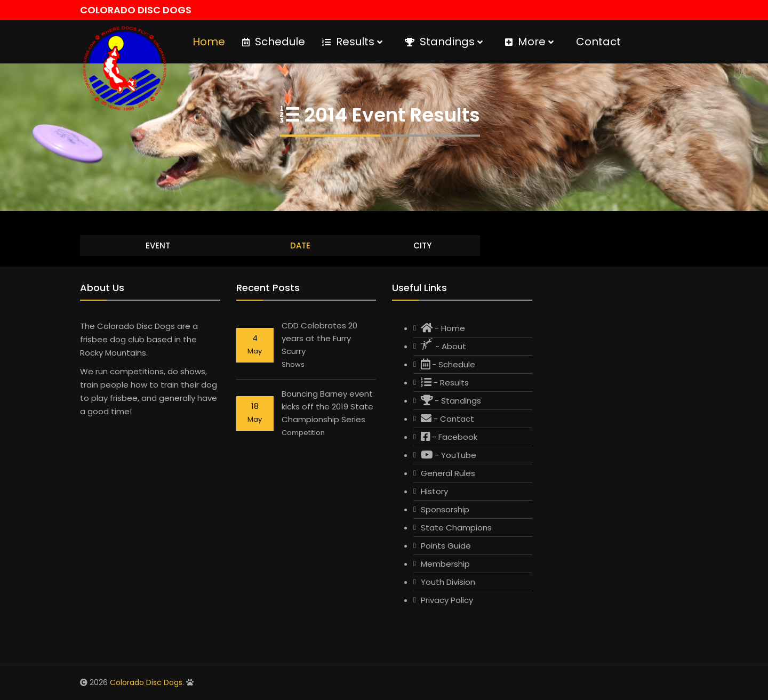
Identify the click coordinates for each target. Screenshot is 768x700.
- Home (443, 328)
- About (443, 345)
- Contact (447, 419)
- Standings (451, 401)
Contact (598, 42)
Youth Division (448, 582)
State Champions (456, 528)
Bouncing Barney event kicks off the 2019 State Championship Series (327, 407)
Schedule (274, 42)
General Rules (448, 473)
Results (352, 42)
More (529, 42)
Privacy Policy (447, 600)
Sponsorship (445, 509)
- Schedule (448, 364)
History (434, 491)
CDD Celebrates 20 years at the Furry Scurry (319, 338)
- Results (445, 383)
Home (209, 42)
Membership (445, 564)
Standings (444, 42)
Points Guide (446, 546)
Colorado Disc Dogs (146, 682)
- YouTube (449, 455)
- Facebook (449, 437)
